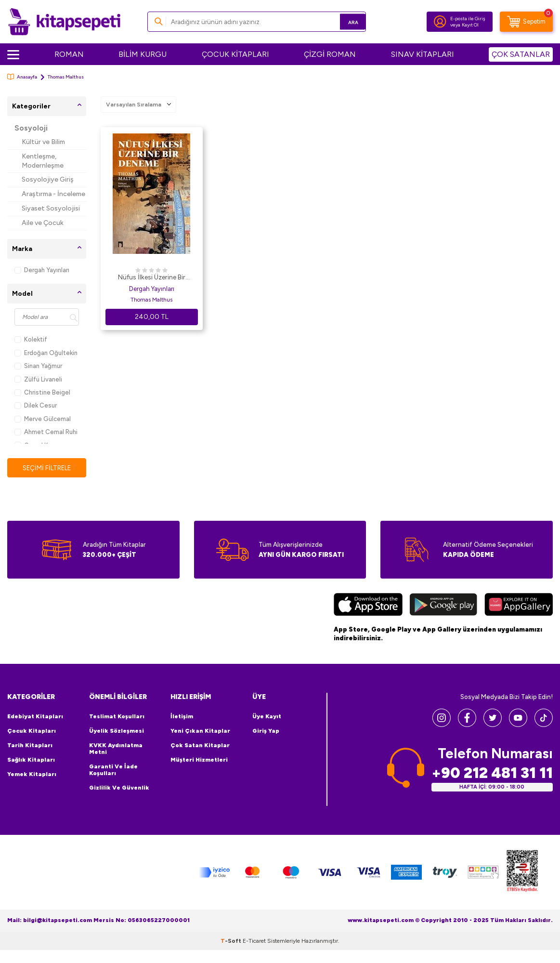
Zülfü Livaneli (38, 379)
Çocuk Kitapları (32, 731)
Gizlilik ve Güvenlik (119, 788)
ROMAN (69, 54)
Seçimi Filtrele (46, 468)
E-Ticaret (254, 941)
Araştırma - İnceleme (53, 194)
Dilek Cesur (36, 405)
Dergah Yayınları (42, 270)
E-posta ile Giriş (468, 19)
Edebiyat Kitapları (35, 717)
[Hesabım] (440, 22)
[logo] (64, 22)
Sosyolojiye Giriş (48, 179)
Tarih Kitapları (30, 746)
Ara (345, 21)
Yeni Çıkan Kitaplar (200, 731)
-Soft (232, 941)
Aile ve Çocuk (43, 223)
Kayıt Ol (470, 25)
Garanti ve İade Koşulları (113, 770)
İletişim (182, 717)
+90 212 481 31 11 (492, 773)
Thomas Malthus (151, 300)
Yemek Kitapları (32, 775)
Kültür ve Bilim (43, 142)
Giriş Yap (266, 731)
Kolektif (31, 339)
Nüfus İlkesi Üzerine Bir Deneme (152, 278)
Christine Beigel (42, 392)
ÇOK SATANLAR (521, 54)
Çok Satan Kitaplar (200, 746)
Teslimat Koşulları (117, 717)
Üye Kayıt (267, 717)
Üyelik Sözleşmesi (117, 731)
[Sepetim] (526, 22)
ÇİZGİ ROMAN (330, 54)
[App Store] (368, 606)
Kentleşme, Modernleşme (43, 161)
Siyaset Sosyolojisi (51, 208)
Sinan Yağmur (38, 366)
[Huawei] (519, 606)
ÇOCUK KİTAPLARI (235, 54)
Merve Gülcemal (43, 419)
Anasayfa (22, 77)
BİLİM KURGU (143, 54)
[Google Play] (443, 606)
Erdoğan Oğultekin (46, 353)
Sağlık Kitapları (31, 760)
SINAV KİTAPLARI (423, 54)
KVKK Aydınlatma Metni (116, 749)
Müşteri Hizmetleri (199, 760)
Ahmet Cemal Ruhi (46, 432)
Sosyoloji (31, 128)
